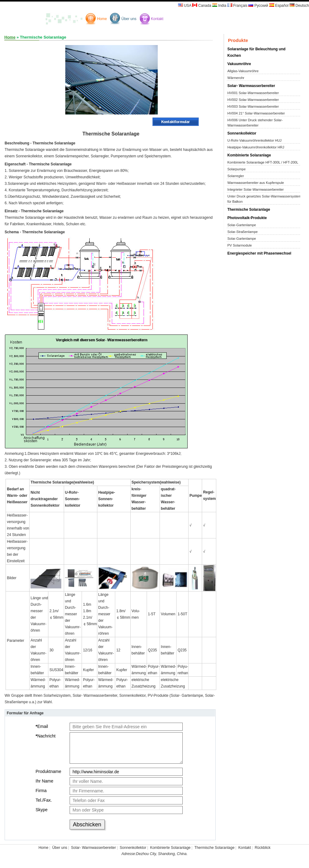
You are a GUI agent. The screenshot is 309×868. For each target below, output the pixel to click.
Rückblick (263, 848)
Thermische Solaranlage (249, 210)
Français (237, 6)
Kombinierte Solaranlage (249, 155)
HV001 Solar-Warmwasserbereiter (253, 93)
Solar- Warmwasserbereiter (251, 86)
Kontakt (157, 19)
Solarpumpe (236, 169)
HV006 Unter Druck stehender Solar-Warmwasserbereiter (255, 123)
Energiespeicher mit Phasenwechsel (259, 253)
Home (102, 19)
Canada (202, 6)
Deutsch (299, 6)
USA (185, 6)
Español (279, 6)
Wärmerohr (236, 78)
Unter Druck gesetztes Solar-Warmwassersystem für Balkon (264, 199)
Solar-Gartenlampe (242, 225)
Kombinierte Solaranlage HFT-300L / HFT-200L (263, 162)
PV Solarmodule (240, 245)
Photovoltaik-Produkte (247, 218)
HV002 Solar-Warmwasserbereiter (253, 100)
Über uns (129, 19)
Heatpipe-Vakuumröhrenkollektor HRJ (256, 147)
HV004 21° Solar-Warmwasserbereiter (256, 113)
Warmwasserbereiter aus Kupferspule (256, 183)
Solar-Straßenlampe (242, 232)
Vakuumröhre (239, 64)
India (219, 6)
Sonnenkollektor (242, 133)
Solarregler (236, 176)
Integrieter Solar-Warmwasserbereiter (256, 189)
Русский (258, 6)
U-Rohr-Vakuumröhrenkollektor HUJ (254, 140)
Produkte (238, 40)
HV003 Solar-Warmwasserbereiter (253, 106)
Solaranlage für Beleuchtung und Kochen (256, 52)
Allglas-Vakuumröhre (243, 71)
